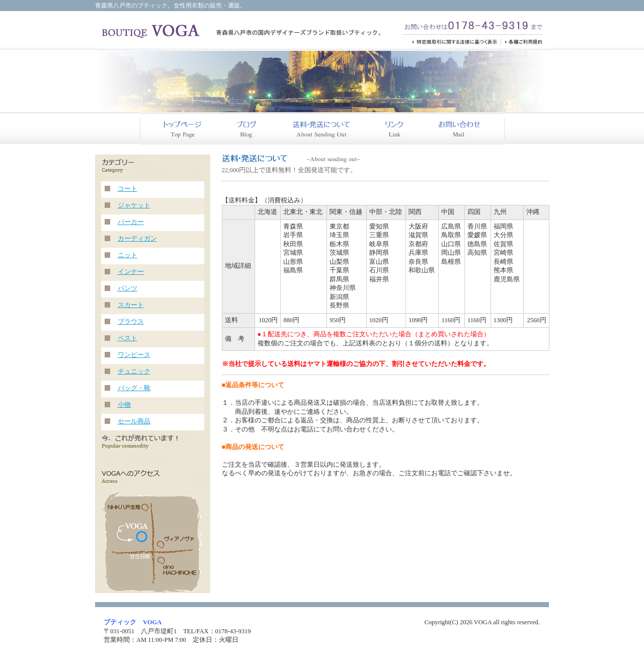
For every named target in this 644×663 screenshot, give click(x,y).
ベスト (128, 338)
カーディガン (137, 239)
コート (128, 189)
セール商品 (134, 421)
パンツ (128, 288)
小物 (124, 405)
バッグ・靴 (134, 388)
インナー (131, 272)
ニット (128, 255)
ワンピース (134, 355)
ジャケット (134, 205)
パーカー (131, 222)
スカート (131, 305)
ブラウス (131, 322)
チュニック (134, 372)
